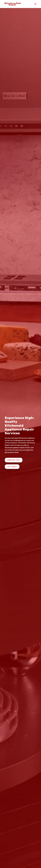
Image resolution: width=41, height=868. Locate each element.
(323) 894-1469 (14, 460)
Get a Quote (12, 467)
